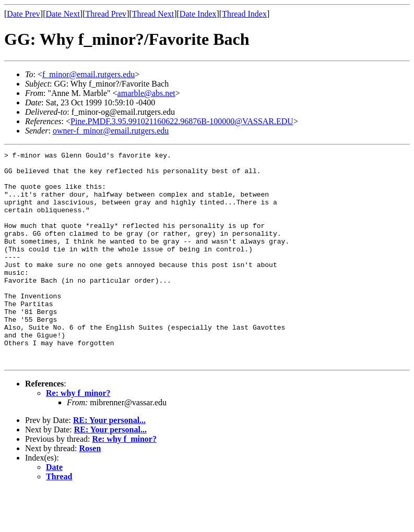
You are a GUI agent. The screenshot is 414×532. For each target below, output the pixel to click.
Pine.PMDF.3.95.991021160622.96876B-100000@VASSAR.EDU (182, 121)
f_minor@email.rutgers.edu (88, 74)
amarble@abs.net (146, 93)
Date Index (198, 14)
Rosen (90, 491)
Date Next (63, 14)
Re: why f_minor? (78, 435)
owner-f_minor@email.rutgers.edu (111, 131)
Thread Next (153, 14)
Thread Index (244, 14)
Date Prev (23, 14)
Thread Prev (106, 14)
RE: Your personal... (109, 462)
